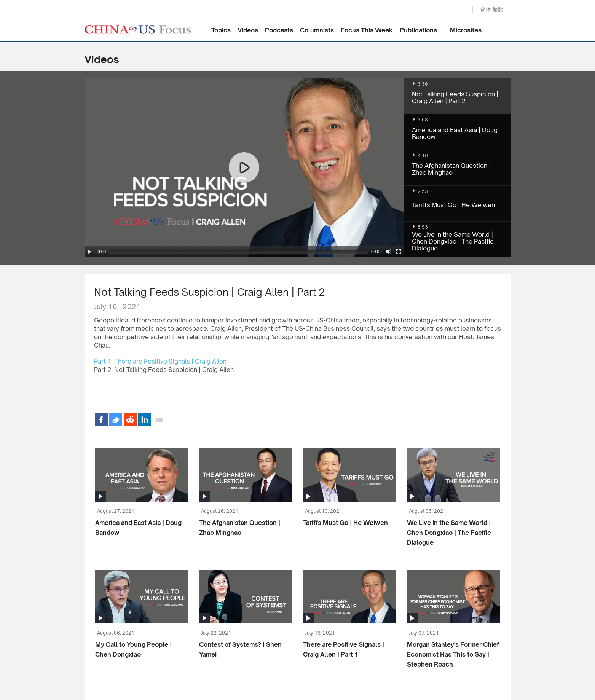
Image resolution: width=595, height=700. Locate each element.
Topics (221, 30)
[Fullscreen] (399, 252)
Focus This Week (367, 30)
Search (459, 10)
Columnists (317, 30)
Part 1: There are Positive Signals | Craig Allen (160, 361)
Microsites (466, 30)
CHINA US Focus (138, 29)
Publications (418, 30)
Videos (248, 30)
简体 (486, 9)
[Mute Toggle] (389, 252)
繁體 (498, 9)
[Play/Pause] (89, 252)
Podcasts (279, 30)
